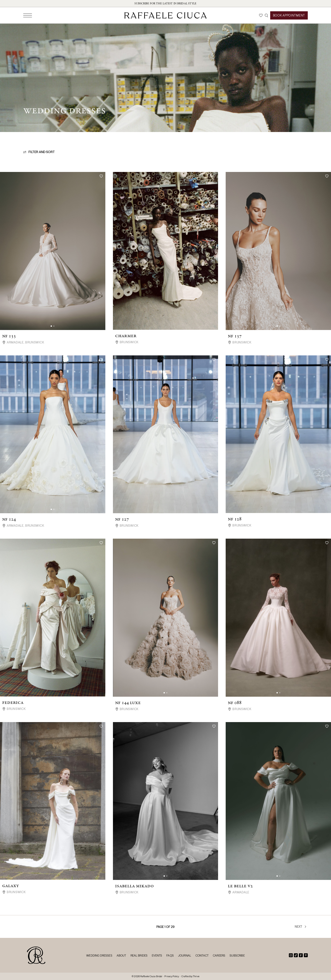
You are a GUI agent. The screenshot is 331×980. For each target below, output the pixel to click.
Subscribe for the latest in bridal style (165, 3)
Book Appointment (289, 15)
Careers (219, 955)
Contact (202, 955)
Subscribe (237, 955)
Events (157, 955)
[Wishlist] (261, 15)
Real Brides (139, 955)
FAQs (170, 955)
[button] (51, 326)
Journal (185, 955)
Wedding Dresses (99, 955)
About (121, 955)
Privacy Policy (172, 976)
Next (301, 927)
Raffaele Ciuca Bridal (151, 976)
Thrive (196, 976)
